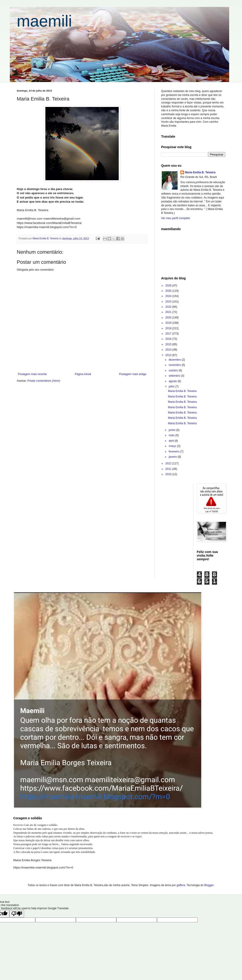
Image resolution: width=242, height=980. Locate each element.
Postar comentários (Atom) (44, 381)
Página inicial (83, 374)
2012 (169, 463)
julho (172, 387)
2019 (169, 323)
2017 (169, 334)
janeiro (173, 457)
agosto (173, 381)
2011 (169, 469)
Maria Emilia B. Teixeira (200, 172)
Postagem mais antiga (133, 374)
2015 (169, 344)
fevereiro (174, 452)
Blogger (209, 885)
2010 (169, 474)
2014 (169, 350)
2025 (169, 291)
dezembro (175, 360)
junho (172, 430)
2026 (169, 286)
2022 (169, 307)
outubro (174, 370)
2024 (169, 296)
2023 (169, 302)
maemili (44, 21)
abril (172, 441)
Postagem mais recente (32, 374)
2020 (169, 318)
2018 (169, 328)
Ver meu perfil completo (176, 218)
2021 (169, 312)
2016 (169, 339)
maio (172, 435)
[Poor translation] (17, 914)
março (173, 446)
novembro (175, 365)
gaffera (181, 885)
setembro (175, 376)
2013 (169, 355)
